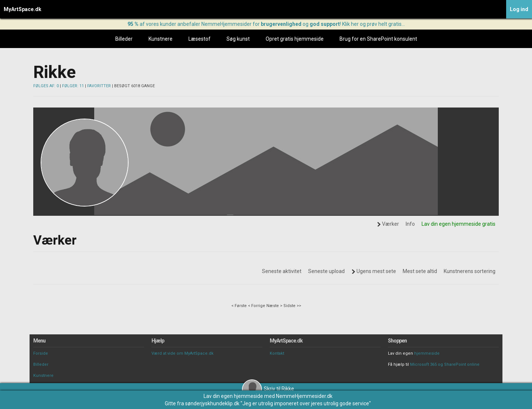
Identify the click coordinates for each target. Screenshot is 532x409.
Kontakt (277, 353)
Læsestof (199, 39)
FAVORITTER (99, 86)
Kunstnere (161, 39)
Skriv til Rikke (268, 389)
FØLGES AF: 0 (46, 86)
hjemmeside (427, 353)
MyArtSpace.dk (23, 9)
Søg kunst (238, 39)
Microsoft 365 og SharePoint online (445, 364)
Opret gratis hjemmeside (295, 39)
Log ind (519, 9)
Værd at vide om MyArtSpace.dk (183, 353)
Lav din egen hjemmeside (233, 396)
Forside (41, 353)
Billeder (124, 39)
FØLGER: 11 (73, 86)
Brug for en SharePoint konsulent (378, 39)
